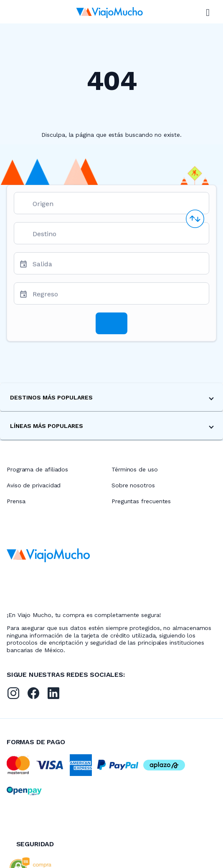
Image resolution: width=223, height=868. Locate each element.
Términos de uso (135, 469)
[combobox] (117, 206)
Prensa (16, 501)
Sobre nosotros (133, 485)
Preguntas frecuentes (141, 501)
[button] (111, 397)
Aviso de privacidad (34, 485)
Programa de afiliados (37, 469)
